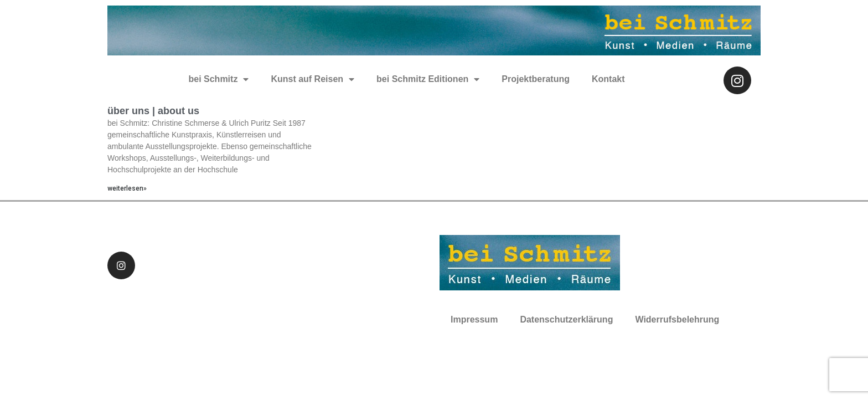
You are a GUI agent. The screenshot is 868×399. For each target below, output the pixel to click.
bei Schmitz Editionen (428, 79)
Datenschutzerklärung (566, 319)
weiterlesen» (127, 188)
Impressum (474, 319)
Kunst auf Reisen (312, 79)
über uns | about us (153, 111)
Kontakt (608, 79)
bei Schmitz (218, 79)
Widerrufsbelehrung (677, 319)
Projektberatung (536, 79)
